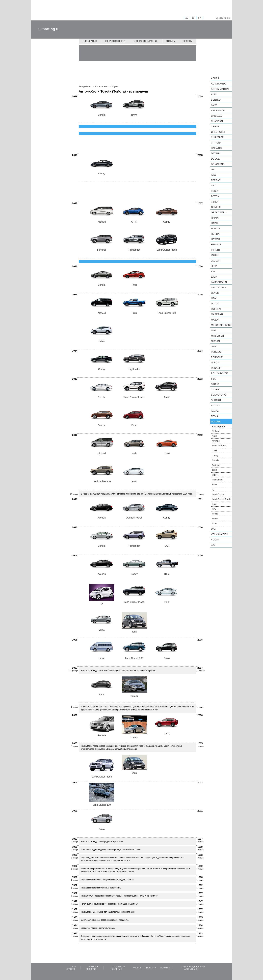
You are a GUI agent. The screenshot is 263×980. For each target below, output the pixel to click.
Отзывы (171, 41)
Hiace (215, 475)
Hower (216, 239)
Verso (215, 519)
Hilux (214, 485)
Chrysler (217, 137)
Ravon (215, 363)
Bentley (216, 100)
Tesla (215, 416)
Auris (215, 436)
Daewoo (216, 148)
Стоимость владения (146, 41)
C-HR (215, 451)
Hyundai (216, 245)
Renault (216, 368)
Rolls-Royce (219, 373)
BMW (214, 105)
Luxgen (216, 309)
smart (215, 389)
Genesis (216, 207)
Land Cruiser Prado (221, 499)
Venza (215, 514)
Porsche (217, 357)
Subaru (216, 400)
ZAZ (213, 545)
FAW (214, 175)
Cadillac (217, 116)
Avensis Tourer (219, 446)
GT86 (215, 470)
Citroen (216, 143)
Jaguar (216, 261)
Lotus (215, 304)
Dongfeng (218, 164)
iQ (213, 489)
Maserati (217, 314)
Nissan (215, 341)
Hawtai (215, 228)
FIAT (213, 186)
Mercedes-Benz (221, 325)
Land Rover (219, 287)
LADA (214, 277)
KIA (213, 271)
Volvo (215, 540)
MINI (214, 330)
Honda (215, 234)
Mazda (215, 320)
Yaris (214, 523)
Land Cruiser (218, 494)
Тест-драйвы (90, 41)
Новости (187, 41)
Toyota (216, 422)
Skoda (215, 384)
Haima (215, 218)
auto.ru (48, 29)
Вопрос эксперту (115, 41)
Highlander (217, 480)
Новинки (165, 968)
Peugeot (217, 352)
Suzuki (215, 406)
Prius (215, 504)
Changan (217, 121)
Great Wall (218, 212)
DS (213, 169)
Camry (215, 455)
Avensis (216, 441)
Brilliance (218, 110)
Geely (215, 202)
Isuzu (215, 255)
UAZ (213, 529)
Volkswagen (219, 534)
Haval (215, 223)
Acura (215, 78)
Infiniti (215, 250)
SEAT (214, 379)
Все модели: (219, 427)
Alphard (216, 431)
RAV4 (215, 509)
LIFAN (214, 298)
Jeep (214, 266)
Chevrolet (218, 132)
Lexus (215, 293)
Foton (215, 196)
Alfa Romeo (219, 84)
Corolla (215, 460)
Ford (214, 191)
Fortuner (216, 465)
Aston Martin (220, 89)
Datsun (216, 153)
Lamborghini (219, 282)
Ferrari (216, 180)
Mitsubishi (218, 336)
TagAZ (215, 411)
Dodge (215, 159)
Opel (214, 347)
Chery (215, 127)
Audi (214, 94)
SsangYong (219, 395)
